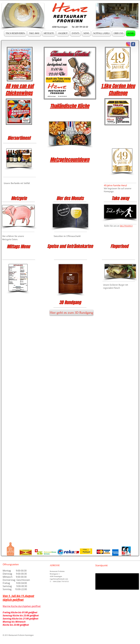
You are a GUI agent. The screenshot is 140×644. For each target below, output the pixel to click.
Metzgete (19, 198)
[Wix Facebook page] (133, 44)
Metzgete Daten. (10, 239)
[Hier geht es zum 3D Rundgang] (71, 313)
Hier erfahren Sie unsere (13, 236)
